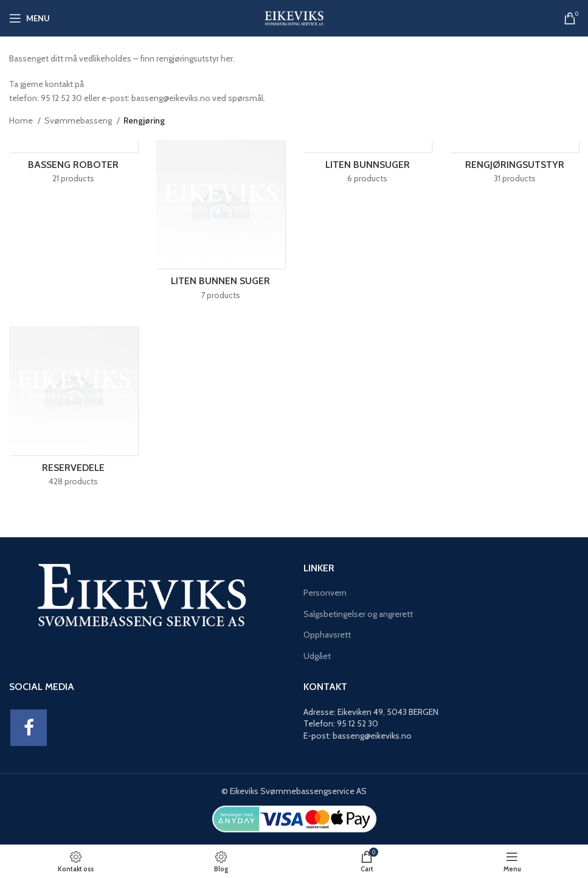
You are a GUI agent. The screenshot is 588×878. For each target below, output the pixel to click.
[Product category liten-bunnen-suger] (221, 224)
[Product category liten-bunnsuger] (368, 166)
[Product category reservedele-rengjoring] (74, 410)
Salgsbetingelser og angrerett (358, 614)
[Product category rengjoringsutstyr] (514, 166)
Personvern (325, 593)
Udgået (317, 656)
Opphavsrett (327, 635)
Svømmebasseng (79, 120)
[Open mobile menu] (29, 18)
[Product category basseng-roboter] (74, 166)
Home (22, 120)
